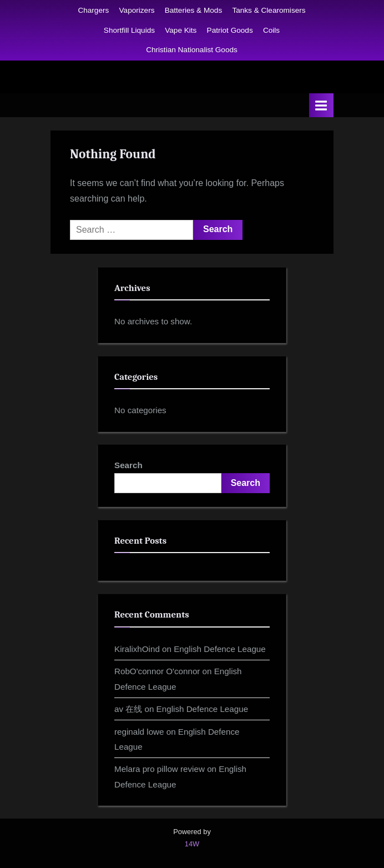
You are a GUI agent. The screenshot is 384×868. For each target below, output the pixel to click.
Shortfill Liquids (129, 30)
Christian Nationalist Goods (192, 50)
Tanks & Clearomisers (269, 10)
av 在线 (128, 709)
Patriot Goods (230, 30)
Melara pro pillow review (160, 769)
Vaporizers (137, 10)
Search (128, 465)
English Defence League (220, 649)
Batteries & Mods (194, 10)
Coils (271, 30)
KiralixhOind (137, 649)
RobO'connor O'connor (157, 671)
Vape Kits (181, 30)
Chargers (93, 10)
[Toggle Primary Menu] (321, 105)
